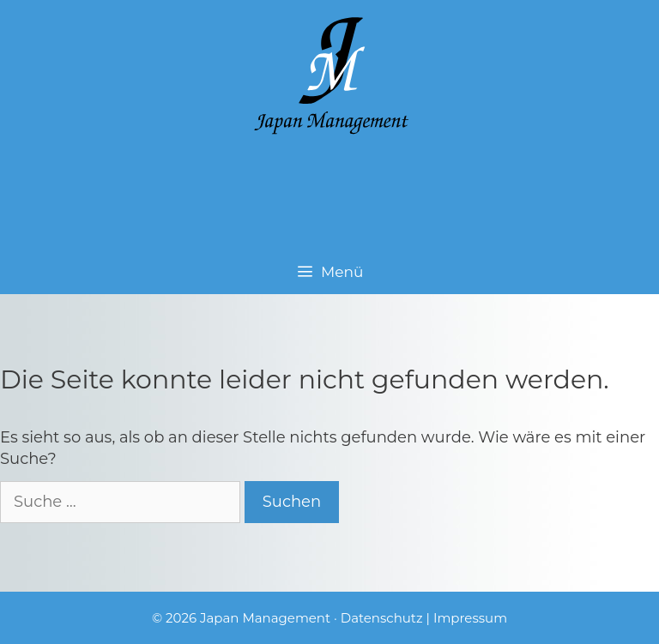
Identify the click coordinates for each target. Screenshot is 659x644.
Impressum (470, 618)
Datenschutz (382, 618)
